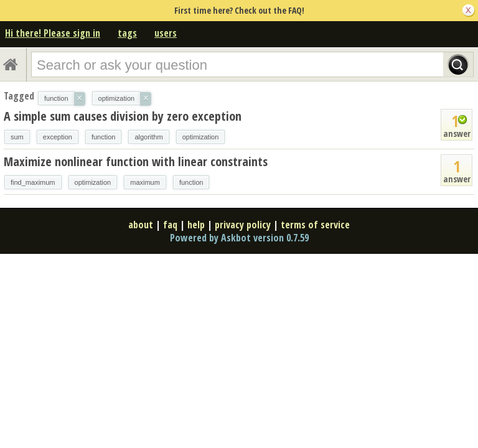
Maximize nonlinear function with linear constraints (136, 161)
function (104, 137)
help (196, 225)
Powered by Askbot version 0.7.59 (239, 238)
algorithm (148, 137)
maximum (145, 182)
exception (58, 137)
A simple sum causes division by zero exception (123, 116)
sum (17, 137)
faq (170, 225)
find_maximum (33, 182)
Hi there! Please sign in (53, 33)
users (166, 33)
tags (127, 33)
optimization (201, 137)
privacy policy (243, 225)
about (141, 225)
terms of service (315, 225)
